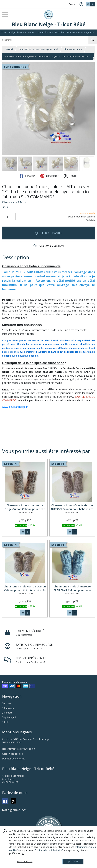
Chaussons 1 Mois (14, 202)
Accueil (9, 49)
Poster (71, 176)
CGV (5, 722)
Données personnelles (14, 759)
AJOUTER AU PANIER (48, 233)
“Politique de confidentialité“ (48, 850)
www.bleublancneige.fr (15, 407)
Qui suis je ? (9, 717)
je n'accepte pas (24, 861)
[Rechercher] (93, 40)
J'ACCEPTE (73, 861)
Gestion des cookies (12, 754)
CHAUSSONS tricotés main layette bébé (38, 49)
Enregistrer (49, 176)
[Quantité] (9, 217)
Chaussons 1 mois (73, 49)
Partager (27, 176)
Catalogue (8, 708)
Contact (73, 4)
